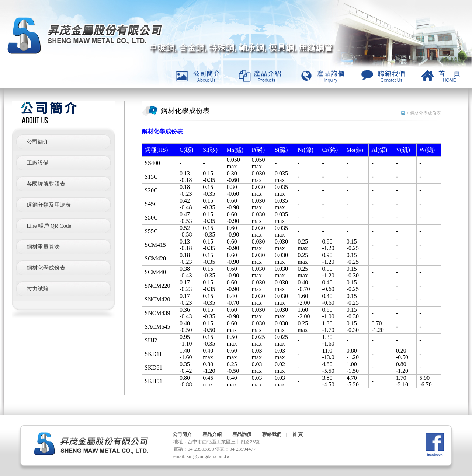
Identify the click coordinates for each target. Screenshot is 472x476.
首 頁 (297, 434)
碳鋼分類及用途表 (49, 205)
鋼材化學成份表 (46, 268)
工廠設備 (38, 163)
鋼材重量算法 (43, 247)
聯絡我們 (272, 434)
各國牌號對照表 (46, 184)
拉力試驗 (38, 289)
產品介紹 (212, 434)
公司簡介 (38, 142)
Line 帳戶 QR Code (49, 226)
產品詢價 (242, 434)
